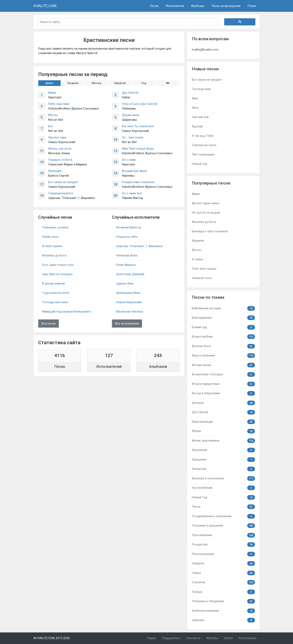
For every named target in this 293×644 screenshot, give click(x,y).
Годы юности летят (56, 293)
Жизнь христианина (223, 441)
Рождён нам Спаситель (138, 182)
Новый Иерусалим (129, 302)
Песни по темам (208, 297)
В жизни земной (53, 283)
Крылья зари (57, 137)
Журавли (198, 241)
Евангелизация (223, 422)
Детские (223, 403)
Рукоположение (223, 554)
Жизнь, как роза (60, 149)
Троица (223, 592)
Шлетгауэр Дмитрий (130, 274)
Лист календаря (203, 154)
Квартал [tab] (120, 83)
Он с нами (129, 160)
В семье (197, 259)
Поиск (252, 6)
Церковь (223, 620)
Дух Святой (130, 93)
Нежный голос (202, 278)
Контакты (193, 638)
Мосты (53, 115)
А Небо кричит (52, 246)
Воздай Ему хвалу (134, 171)
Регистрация (248, 638)
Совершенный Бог (61, 193)
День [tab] (49, 83)
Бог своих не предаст (63, 182)
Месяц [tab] (97, 83)
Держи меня (131, 115)
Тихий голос (51, 237)
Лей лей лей (200, 117)
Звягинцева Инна (128, 293)
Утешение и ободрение (223, 601)
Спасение (223, 582)
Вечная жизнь (223, 365)
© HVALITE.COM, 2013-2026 (52, 638)
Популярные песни (211, 183)
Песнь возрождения (226, 6)
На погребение (223, 488)
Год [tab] (144, 83)
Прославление (223, 535)
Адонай (197, 126)
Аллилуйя (55, 171)
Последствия (201, 89)
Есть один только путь (58, 265)
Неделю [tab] (73, 83)
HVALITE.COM (45, 6)
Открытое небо (127, 237)
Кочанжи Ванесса (128, 227)
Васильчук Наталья (130, 312)
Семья (223, 573)
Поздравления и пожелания (223, 516)
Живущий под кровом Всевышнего (67, 312)
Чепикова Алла (127, 255)
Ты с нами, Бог (132, 193)
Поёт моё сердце (204, 269)
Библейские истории (223, 308)
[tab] (168, 83)
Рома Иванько (126, 265)
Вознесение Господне (223, 374)
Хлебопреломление (223, 611)
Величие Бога (223, 346)
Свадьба (223, 563)
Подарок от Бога (60, 160)
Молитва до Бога (54, 255)
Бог (51, 126)
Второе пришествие (223, 384)
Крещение (223, 460)
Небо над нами (59, 104)
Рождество (223, 545)
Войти (228, 638)
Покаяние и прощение (223, 526)
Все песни (49, 324)
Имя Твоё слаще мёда (138, 149)
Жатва (223, 431)
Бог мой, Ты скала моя (138, 126)
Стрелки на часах (204, 145)
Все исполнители (127, 324)
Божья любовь (223, 337)
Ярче (195, 108)
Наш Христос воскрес (57, 274)
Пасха (223, 507)
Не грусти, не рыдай (206, 213)
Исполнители (175, 6)
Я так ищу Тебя (203, 136)
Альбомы (198, 6)
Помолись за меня (55, 227)
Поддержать (171, 638)
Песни (154, 6)
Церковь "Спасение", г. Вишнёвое (139, 246)
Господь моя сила (55, 302)
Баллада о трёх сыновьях (210, 231)
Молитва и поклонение (223, 478)
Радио (152, 638)
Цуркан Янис (125, 283)
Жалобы (212, 638)
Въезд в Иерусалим (223, 393)
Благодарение (223, 318)
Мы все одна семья (206, 203)
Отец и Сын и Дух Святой (140, 104)
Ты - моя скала (132, 137)
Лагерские (223, 469)
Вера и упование (223, 356)
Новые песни (205, 69)
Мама (52, 93)
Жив (195, 98)
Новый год (199, 164)
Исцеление (223, 450)
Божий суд (223, 327)
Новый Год (223, 497)
